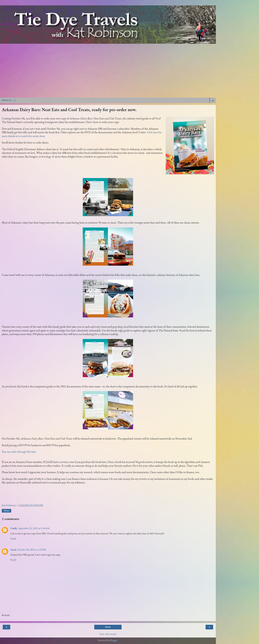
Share (6, 511)
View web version (108, 634)
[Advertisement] (108, 71)
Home (108, 627)
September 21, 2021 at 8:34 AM (34, 528)
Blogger (113, 640)
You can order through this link (19, 452)
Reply (13, 538)
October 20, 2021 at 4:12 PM (32, 549)
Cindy (14, 528)
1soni (13, 549)
